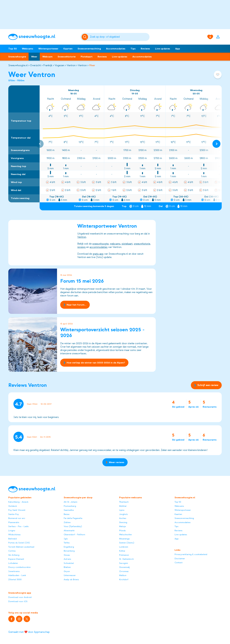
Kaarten (68, 49)
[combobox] (119, 37)
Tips (133, 49)
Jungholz (123, 514)
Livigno (12, 531)
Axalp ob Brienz (71, 579)
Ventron (71, 65)
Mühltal (123, 506)
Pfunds (122, 531)
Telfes (67, 543)
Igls (66, 539)
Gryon (67, 571)
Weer (34, 57)
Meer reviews (115, 462)
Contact (179, 563)
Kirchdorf (124, 579)
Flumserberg (70, 506)
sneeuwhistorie (142, 244)
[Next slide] (216, 144)
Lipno (122, 510)
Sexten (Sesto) (127, 543)
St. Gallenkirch (126, 559)
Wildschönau (14, 535)
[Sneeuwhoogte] (43, 37)
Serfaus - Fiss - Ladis (18, 526)
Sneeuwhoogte (17, 57)
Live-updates (120, 57)
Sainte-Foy (14, 514)
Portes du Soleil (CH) (19, 543)
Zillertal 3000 (15, 579)
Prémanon (124, 555)
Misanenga (124, 539)
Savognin (124, 563)
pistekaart (127, 244)
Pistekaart (87, 57)
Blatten (67, 567)
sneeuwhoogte (100, 244)
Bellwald (12, 539)
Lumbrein (124, 547)
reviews (81, 247)
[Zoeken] (119, 37)
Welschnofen (125, 535)
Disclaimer (180, 559)
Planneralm (14, 522)
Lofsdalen (13, 563)
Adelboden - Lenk (17, 575)
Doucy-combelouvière (19, 567)
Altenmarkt (69, 531)
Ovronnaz (124, 571)
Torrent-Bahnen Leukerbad (21, 547)
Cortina (12, 551)
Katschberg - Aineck (18, 502)
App (178, 49)
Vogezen (59, 65)
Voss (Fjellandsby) (73, 526)
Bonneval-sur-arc (17, 518)
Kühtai (122, 551)
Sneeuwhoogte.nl (18, 65)
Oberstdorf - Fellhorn (74, 535)
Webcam (47, 57)
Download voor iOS (18, 601)
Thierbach (124, 502)
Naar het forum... (75, 305)
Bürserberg (69, 551)
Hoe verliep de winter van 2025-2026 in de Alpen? (94, 362)
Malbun (123, 575)
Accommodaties (116, 49)
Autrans (67, 559)
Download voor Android (20, 597)
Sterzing (123, 522)
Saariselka (69, 510)
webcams (115, 244)
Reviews (145, 49)
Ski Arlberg (14, 555)
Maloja (122, 526)
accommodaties (99, 247)
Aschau (123, 518)
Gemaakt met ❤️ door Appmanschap (29, 632)
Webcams (28, 49)
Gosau (67, 555)
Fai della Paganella (73, 518)
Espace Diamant (16, 559)
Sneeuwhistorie (67, 57)
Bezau (67, 514)
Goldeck (13, 506)
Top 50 (13, 49)
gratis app (98, 254)
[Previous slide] (40, 144)
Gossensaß (124, 567)
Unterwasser (70, 575)
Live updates (163, 49)
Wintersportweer (48, 49)
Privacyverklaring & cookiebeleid (191, 554)
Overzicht (35, 65)
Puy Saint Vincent (17, 510)
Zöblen (67, 522)
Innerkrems (14, 571)
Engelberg (69, 547)
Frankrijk (48, 65)
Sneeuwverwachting (89, 49)
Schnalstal (69, 563)
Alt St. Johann (71, 502)
